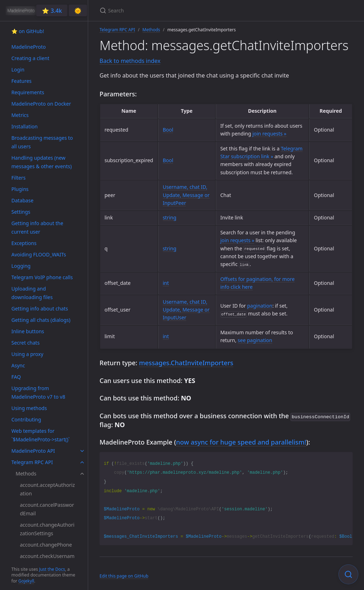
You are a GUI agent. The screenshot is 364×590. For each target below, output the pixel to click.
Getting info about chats (40, 309)
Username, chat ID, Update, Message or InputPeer (186, 195)
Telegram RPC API (32, 462)
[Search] (183, 10)
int (166, 283)
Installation (25, 126)
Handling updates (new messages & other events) (42, 162)
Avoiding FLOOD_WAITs (39, 254)
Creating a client (30, 58)
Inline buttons (28, 331)
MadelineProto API (33, 451)
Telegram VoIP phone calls (42, 277)
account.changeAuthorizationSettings (47, 529)
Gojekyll (26, 581)
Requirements (28, 92)
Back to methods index (130, 61)
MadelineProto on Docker (41, 104)
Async (18, 365)
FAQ (16, 377)
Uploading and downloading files (32, 293)
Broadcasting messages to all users (42, 142)
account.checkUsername (47, 560)
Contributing (26, 419)
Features (22, 81)
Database (22, 200)
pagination (260, 306)
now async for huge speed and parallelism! (241, 441)
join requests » (269, 134)
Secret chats (25, 343)
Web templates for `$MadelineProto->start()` (41, 435)
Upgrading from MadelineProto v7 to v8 (38, 392)
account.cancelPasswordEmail (47, 509)
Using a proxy (27, 354)
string (170, 217)
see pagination (255, 340)
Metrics (20, 115)
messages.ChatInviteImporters (186, 363)
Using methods (29, 408)
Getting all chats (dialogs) (41, 320)
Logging (21, 266)
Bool (168, 130)
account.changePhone (46, 545)
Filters (18, 178)
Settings (21, 212)
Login (18, 70)
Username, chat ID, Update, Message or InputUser (186, 310)
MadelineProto (29, 47)
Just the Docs (52, 569)
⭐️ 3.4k (52, 11)
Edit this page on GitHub (124, 575)
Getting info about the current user (37, 227)
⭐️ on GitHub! (28, 31)
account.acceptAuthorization (47, 489)
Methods (26, 474)
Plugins (20, 189)
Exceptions (24, 243)
